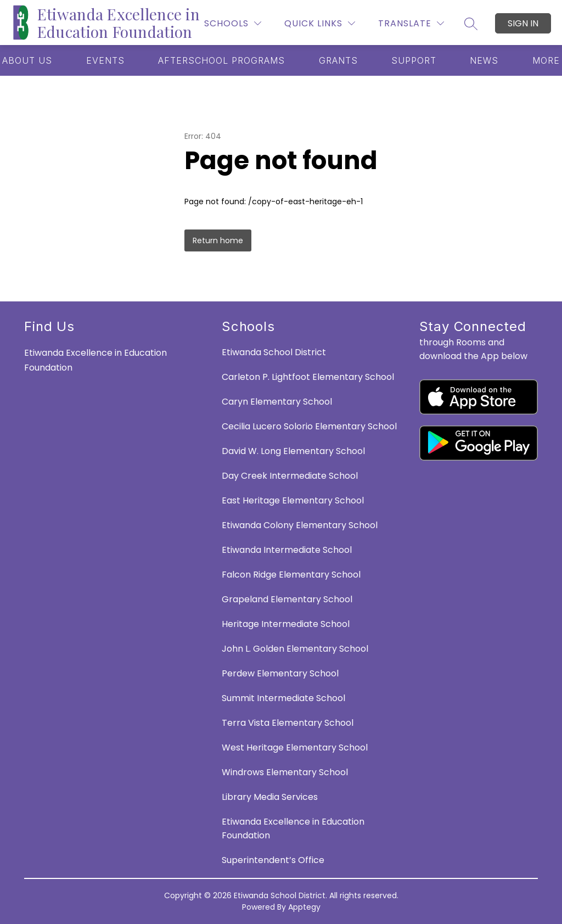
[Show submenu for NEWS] (484, 60)
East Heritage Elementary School (293, 500)
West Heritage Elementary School (295, 747)
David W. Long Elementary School (293, 451)
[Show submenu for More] (546, 60)
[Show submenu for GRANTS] (338, 60)
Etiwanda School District (274, 352)
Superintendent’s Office (273, 860)
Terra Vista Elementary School (288, 723)
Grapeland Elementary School (287, 599)
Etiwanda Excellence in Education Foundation (293, 828)
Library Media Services (270, 797)
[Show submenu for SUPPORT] (414, 60)
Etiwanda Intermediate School (287, 550)
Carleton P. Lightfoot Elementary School (308, 377)
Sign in (523, 23)
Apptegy (304, 907)
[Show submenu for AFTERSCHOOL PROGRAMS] (221, 60)
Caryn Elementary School (277, 402)
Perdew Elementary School (280, 673)
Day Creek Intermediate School (290, 476)
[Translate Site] (411, 23)
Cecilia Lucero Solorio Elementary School (309, 426)
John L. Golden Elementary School (295, 649)
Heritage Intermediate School (286, 624)
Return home (218, 240)
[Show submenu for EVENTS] (105, 60)
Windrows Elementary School (285, 772)
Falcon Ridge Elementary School (291, 575)
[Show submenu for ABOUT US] (27, 60)
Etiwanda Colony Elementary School (300, 525)
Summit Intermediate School (283, 698)
